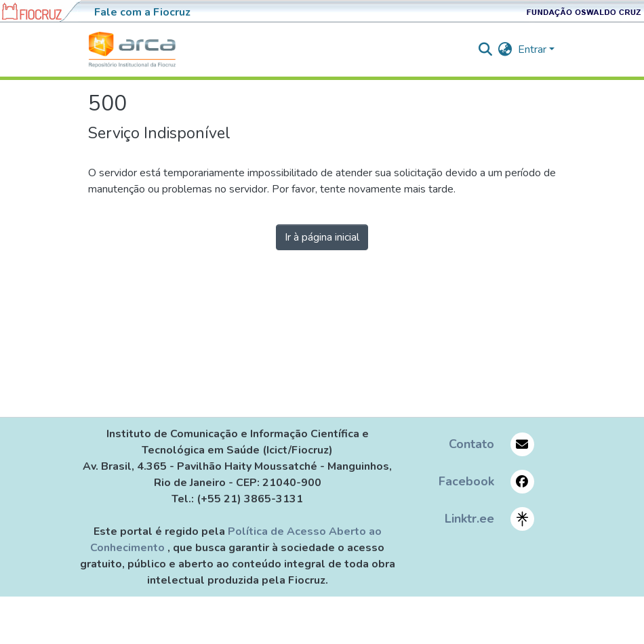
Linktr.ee (469, 519)
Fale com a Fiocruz (142, 12)
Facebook (466, 481)
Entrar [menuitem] (532, 49)
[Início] (132, 49)
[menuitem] (505, 49)
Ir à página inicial (322, 237)
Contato (471, 444)
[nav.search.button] (486, 49)
